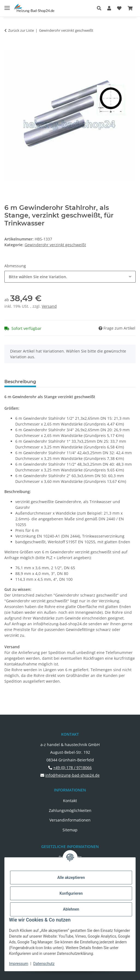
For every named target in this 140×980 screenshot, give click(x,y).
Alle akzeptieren (71, 878)
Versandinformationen (70, 820)
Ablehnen (71, 909)
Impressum (19, 964)
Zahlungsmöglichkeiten (70, 810)
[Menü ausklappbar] (7, 6)
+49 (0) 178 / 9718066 (72, 768)
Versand (49, 306)
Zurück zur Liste (21, 30)
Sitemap (70, 830)
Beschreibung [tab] (20, 382)
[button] (101, 8)
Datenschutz (44, 964)
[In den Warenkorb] (9, 48)
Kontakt (70, 801)
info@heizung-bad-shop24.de (72, 775)
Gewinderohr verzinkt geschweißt (55, 245)
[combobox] (70, 277)
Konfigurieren (71, 893)
